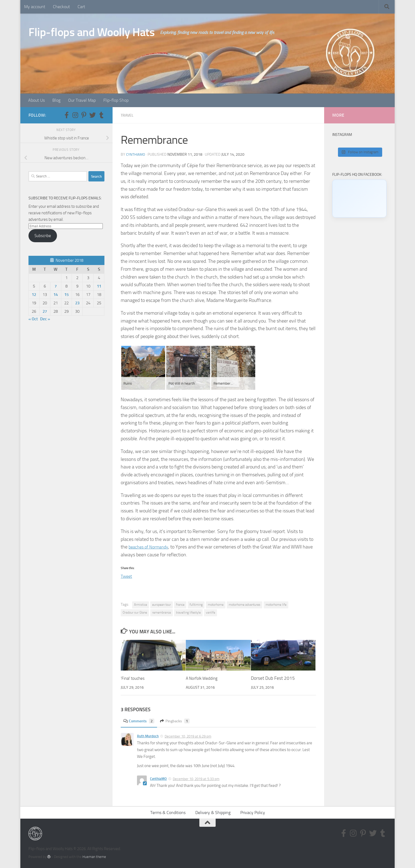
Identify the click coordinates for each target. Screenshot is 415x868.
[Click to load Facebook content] (359, 199)
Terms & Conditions (168, 813)
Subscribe (43, 236)
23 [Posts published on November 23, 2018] (77, 303)
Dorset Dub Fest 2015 (273, 678)
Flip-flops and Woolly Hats (92, 32)
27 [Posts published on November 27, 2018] (45, 311)
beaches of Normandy (151, 547)
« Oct (33, 319)
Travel (128, 115)
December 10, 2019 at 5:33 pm (196, 779)
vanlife (210, 612)
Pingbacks (179, 721)
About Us (36, 100)
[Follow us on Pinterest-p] (84, 115)
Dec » (45, 319)
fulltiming (196, 605)
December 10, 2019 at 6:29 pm (188, 736)
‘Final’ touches (135, 678)
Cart (81, 7)
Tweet (127, 576)
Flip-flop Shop (116, 100)
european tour (162, 605)
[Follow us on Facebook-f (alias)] (66, 115)
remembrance (162, 612)
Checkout (61, 7)
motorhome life (276, 605)
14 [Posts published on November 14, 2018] (56, 295)
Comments (140, 721)
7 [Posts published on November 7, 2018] (56, 286)
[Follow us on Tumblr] (101, 115)
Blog (56, 100)
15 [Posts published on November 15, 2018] (66, 295)
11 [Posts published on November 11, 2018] (99, 286)
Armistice (141, 605)
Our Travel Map (82, 100)
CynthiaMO (136, 154)
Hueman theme (94, 857)
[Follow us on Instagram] (75, 115)
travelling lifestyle (188, 612)
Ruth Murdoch (148, 736)
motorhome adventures (245, 605)
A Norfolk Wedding (204, 678)
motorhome (216, 605)
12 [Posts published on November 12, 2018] (34, 295)
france (180, 605)
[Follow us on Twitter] (92, 115)
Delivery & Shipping (213, 813)
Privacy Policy (253, 813)
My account (35, 7)
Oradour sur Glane (135, 612)
